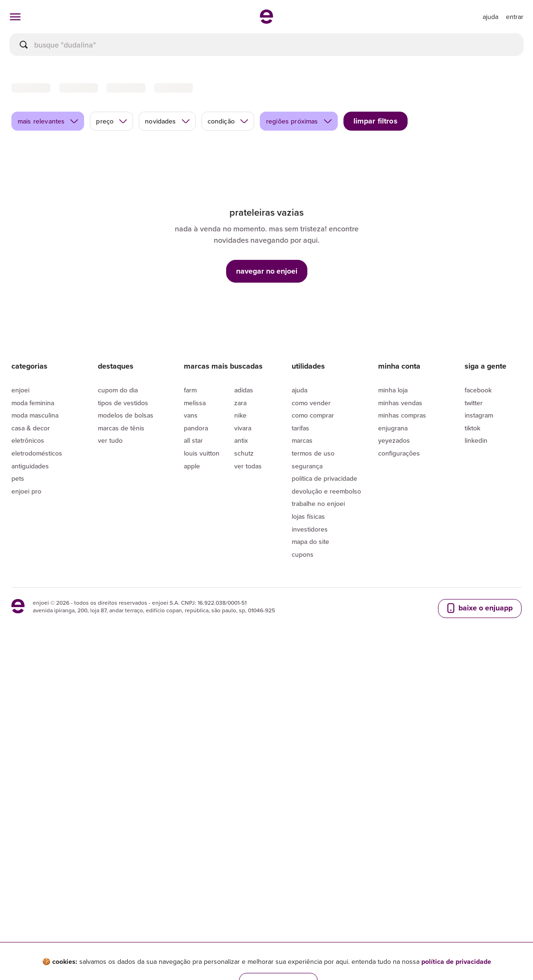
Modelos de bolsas (126, 458)
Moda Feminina (33, 446)
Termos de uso (313, 496)
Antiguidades (30, 509)
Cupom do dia (118, 433)
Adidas (244, 433)
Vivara (243, 471)
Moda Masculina (35, 458)
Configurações (399, 496)
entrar (515, 17)
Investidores (310, 572)
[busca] (266, 45)
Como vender (311, 446)
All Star (193, 484)
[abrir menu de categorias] (15, 17)
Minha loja (393, 433)
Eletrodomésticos (37, 496)
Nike (240, 458)
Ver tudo (110, 484)
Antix (241, 484)
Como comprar (313, 458)
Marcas (302, 484)
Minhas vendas (400, 446)
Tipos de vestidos (123, 446)
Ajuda (300, 433)
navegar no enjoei (267, 314)
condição (228, 164)
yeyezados (394, 484)
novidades (167, 164)
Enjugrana (393, 471)
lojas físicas (308, 560)
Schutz (244, 496)
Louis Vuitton (202, 496)
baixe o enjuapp (479, 651)
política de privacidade (456, 961)
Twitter (474, 446)
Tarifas (300, 471)
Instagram (479, 458)
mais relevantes (48, 164)
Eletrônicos (28, 484)
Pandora (196, 471)
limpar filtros (376, 164)
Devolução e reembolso (326, 534)
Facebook (478, 433)
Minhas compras (402, 458)
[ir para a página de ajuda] (490, 17)
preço (112, 164)
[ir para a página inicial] (266, 21)
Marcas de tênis (121, 471)
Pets (18, 522)
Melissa (195, 446)
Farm (190, 433)
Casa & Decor (31, 471)
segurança (307, 509)
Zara (240, 446)
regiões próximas (299, 164)
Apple (192, 509)
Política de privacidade (324, 522)
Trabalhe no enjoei (318, 547)
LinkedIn (476, 484)
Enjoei (20, 433)
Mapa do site (310, 585)
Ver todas (248, 509)
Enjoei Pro (26, 534)
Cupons (303, 598)
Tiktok (472, 471)
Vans (191, 458)
